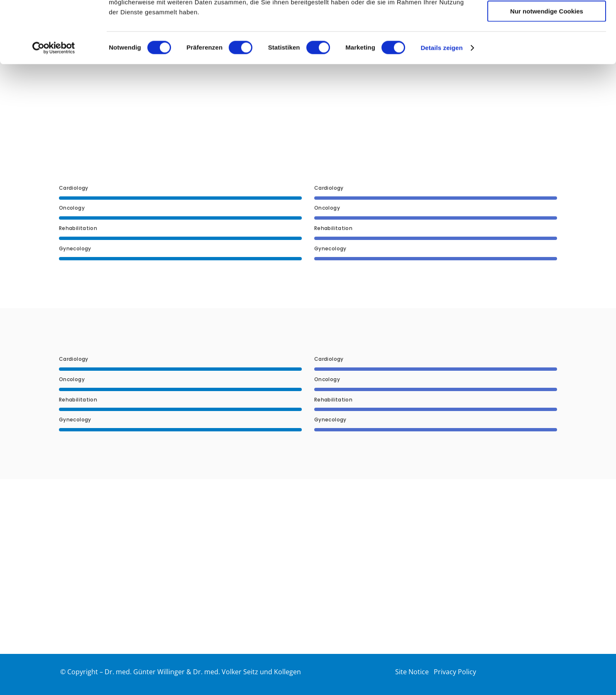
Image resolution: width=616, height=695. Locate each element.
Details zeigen (441, 106)
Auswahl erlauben (547, 45)
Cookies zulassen (547, 21)
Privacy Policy (455, 672)
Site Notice (412, 672)
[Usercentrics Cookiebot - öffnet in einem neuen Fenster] (54, 106)
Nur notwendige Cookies (547, 69)
